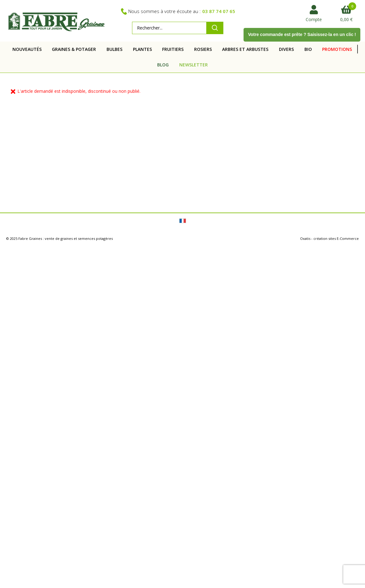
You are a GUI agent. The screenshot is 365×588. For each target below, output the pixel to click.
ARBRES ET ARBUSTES (245, 49)
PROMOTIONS (337, 49)
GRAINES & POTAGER (74, 49)
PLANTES (142, 49)
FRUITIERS (173, 49)
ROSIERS (203, 49)
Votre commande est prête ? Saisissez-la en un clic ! (302, 34)
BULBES (114, 49)
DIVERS (286, 49)
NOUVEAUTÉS (27, 49)
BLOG (163, 65)
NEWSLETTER (194, 65)
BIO (308, 49)
